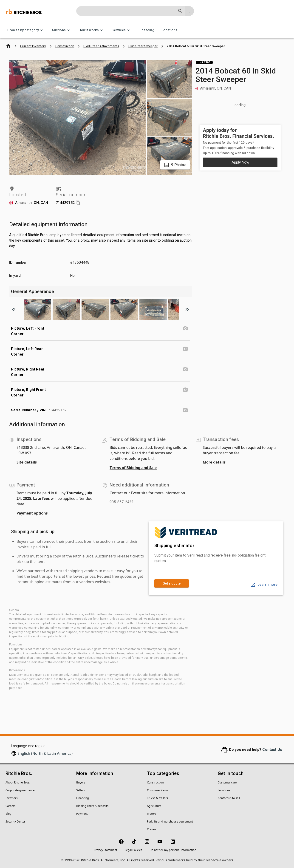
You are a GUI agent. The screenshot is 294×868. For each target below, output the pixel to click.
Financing (146, 30)
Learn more (264, 584)
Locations (170, 30)
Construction (155, 782)
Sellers (81, 790)
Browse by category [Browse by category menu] (26, 30)
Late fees (41, 498)
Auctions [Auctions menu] (61, 30)
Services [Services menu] (121, 30)
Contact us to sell (229, 798)
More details (214, 462)
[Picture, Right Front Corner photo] (185, 390)
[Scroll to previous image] (14, 309)
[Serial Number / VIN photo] (185, 410)
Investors (11, 798)
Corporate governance (20, 790)
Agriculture (154, 806)
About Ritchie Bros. (18, 782)
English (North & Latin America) (45, 753)
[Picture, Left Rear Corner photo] (185, 349)
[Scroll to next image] (187, 309)
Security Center (15, 821)
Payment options (32, 513)
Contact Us (272, 750)
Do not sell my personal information (173, 850)
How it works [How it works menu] (91, 30)
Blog (8, 814)
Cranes (151, 829)
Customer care (227, 782)
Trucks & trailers (157, 798)
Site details (27, 462)
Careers (10, 806)
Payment (82, 814)
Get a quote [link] (172, 584)
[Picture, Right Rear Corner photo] (185, 369)
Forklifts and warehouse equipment (170, 821)
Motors (152, 814)
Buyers (81, 782)
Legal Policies (133, 850)
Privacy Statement (105, 850)
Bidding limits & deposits (92, 806)
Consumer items (158, 790)
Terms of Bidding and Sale (133, 468)
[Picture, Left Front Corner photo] (185, 328)
